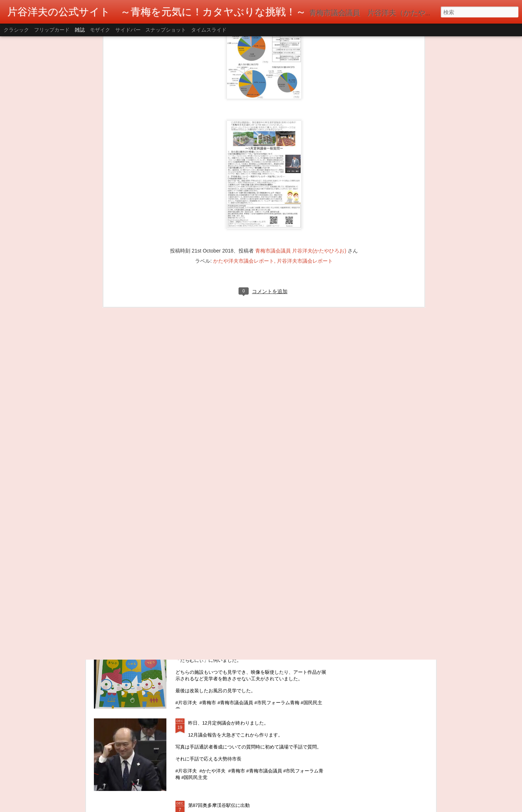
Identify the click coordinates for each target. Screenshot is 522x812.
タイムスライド (209, 30)
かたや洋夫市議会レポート (244, 142)
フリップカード (52, 30)
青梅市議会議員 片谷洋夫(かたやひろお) (301, 132)
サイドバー (128, 30)
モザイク (100, 30)
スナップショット (166, 30)
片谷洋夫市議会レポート (305, 142)
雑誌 (80, 30)
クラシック (16, 30)
